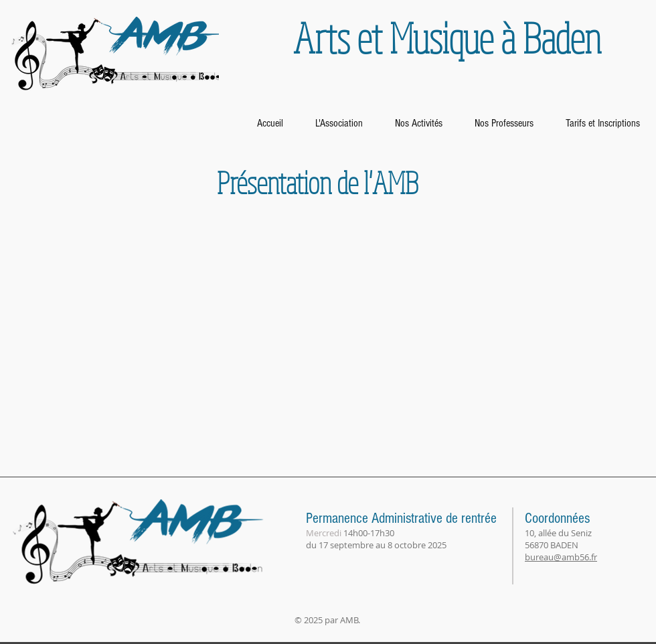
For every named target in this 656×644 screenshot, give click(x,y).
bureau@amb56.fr (561, 557)
